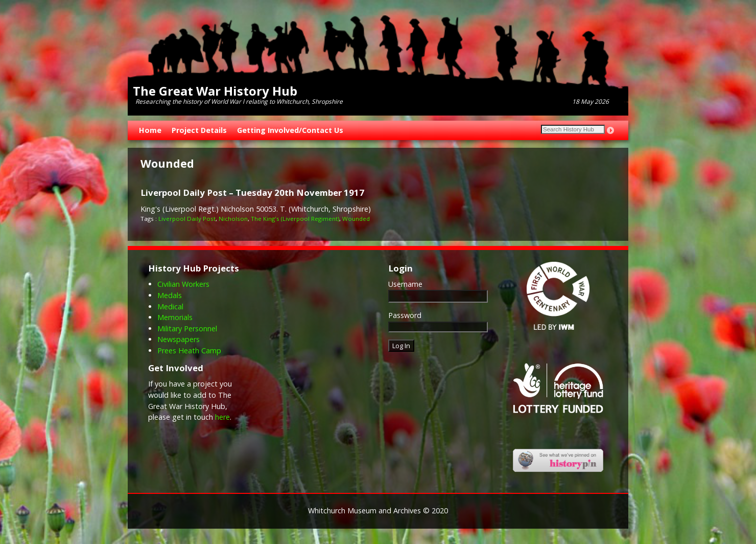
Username (405, 284)
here (222, 417)
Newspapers (179, 339)
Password (405, 315)
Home (150, 130)
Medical (170, 307)
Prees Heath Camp (189, 350)
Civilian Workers (183, 284)
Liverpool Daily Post (187, 219)
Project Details (199, 130)
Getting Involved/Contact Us (290, 130)
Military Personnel (187, 328)
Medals (170, 295)
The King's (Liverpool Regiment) (295, 219)
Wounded (356, 219)
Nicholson (233, 219)
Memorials (175, 317)
